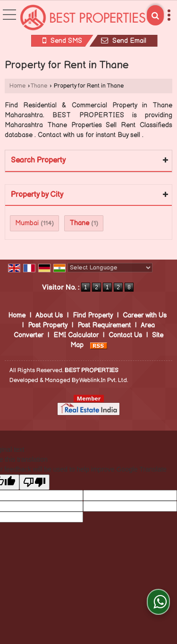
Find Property (93, 315)
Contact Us (125, 335)
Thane (39, 86)
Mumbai (27, 223)
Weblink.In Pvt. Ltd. (104, 380)
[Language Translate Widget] (110, 268)
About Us (49, 315)
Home (17, 86)
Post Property (48, 325)
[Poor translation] (34, 482)
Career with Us (145, 315)
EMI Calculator (76, 335)
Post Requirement (104, 325)
